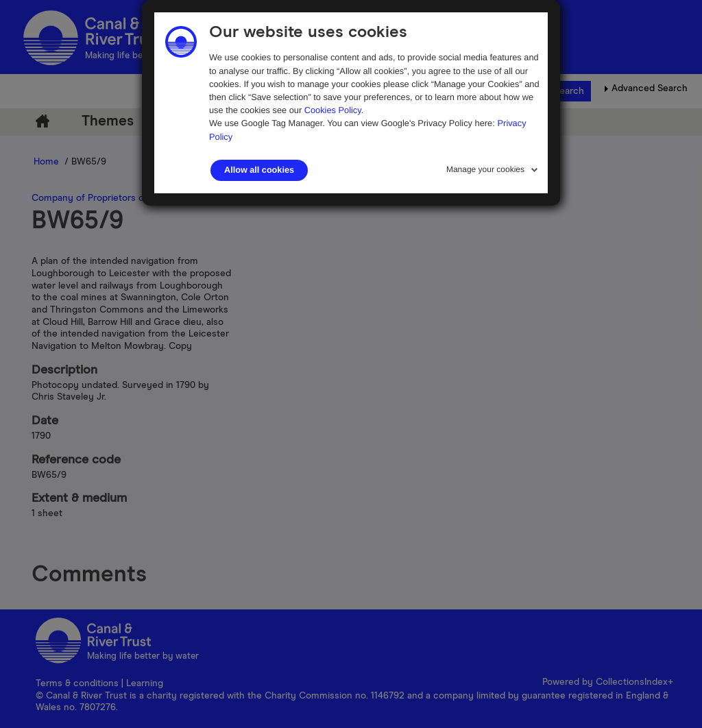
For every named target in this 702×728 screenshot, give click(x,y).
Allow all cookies (259, 170)
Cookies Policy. (334, 110)
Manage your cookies (485, 169)
